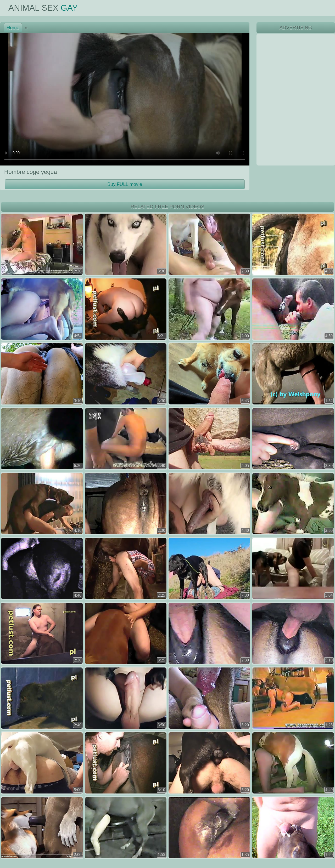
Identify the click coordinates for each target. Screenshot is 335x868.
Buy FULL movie (125, 184)
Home (13, 28)
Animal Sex (43, 8)
